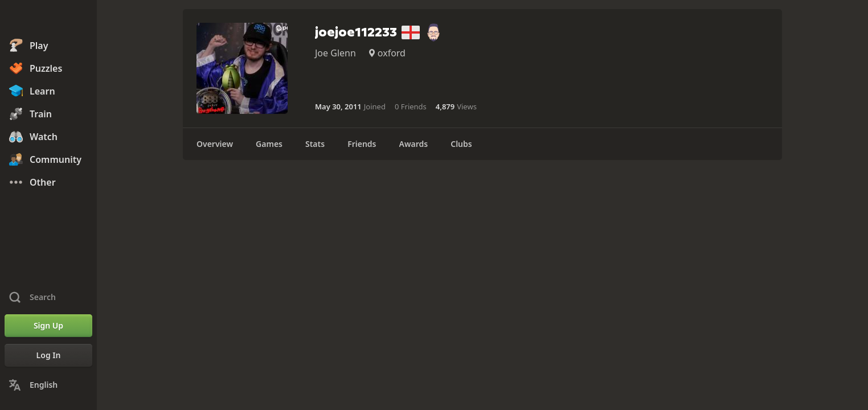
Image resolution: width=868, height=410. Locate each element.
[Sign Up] (48, 326)
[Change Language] (48, 385)
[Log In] (48, 355)
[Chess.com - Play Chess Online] (48, 19)
